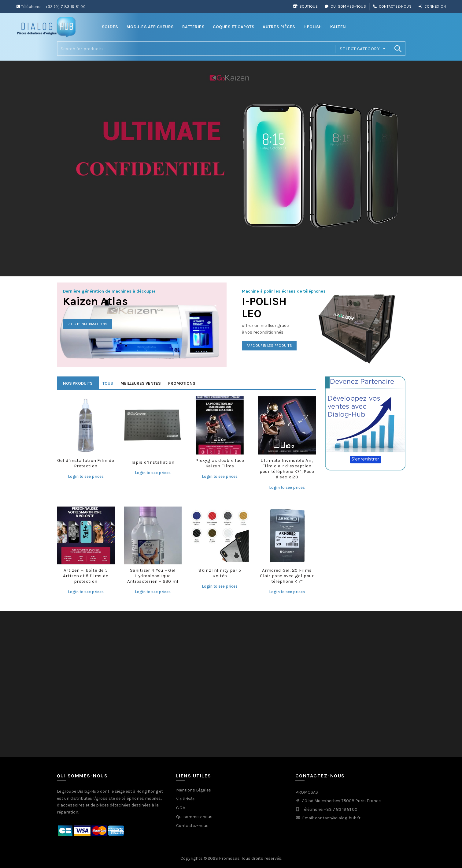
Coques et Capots (234, 27)
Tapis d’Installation (153, 462)
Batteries (194, 27)
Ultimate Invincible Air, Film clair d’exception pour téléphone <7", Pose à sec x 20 (287, 469)
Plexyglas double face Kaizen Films (220, 463)
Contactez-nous (392, 6)
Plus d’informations (88, 324)
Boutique (305, 6)
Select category (360, 49)
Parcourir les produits (269, 346)
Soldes (110, 27)
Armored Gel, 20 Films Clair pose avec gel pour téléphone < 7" (287, 576)
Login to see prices (86, 476)
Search (398, 49)
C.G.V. (181, 808)
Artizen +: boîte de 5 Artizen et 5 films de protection (86, 576)
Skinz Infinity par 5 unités (220, 573)
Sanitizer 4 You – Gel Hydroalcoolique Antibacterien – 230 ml (153, 576)
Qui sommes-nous (345, 6)
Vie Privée (185, 799)
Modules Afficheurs (150, 27)
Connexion (432, 6)
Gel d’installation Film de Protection (86, 463)
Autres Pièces (279, 27)
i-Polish (313, 27)
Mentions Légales (194, 790)
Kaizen (338, 27)
